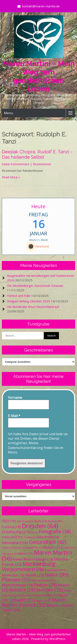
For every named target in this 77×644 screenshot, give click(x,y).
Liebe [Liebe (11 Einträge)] (69, 548)
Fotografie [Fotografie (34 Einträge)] (55, 531)
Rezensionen (42, 164)
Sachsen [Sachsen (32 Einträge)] (49, 590)
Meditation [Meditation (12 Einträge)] (56, 570)
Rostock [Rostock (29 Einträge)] (22, 590)
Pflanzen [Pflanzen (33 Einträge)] (16, 580)
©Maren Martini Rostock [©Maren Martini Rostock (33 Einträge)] (34, 602)
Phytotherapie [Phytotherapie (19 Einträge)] (18, 585)
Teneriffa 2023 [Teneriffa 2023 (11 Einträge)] (46, 595)
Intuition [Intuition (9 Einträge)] (8, 548)
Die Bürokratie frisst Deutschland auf (33, 307)
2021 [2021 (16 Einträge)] (9, 521)
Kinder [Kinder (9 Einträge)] (20, 548)
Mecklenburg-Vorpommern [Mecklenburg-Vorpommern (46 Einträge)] (29, 566)
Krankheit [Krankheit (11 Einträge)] (34, 548)
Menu (8, 113)
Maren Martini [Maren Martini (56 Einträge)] (37, 555)
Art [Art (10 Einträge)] (29, 521)
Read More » (11, 177)
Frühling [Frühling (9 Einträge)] (30, 537)
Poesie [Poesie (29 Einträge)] (45, 585)
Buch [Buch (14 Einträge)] (41, 521)
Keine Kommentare (16, 164)
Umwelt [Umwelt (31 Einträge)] (22, 600)
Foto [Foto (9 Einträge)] (34, 532)
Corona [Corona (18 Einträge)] (11, 527)
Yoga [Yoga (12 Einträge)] (41, 601)
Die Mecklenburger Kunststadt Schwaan (35, 286)
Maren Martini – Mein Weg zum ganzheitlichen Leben (39, 76)
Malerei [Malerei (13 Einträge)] (25, 553)
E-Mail (14, 416)
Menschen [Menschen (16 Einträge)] (13, 575)
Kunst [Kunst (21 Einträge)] (53, 547)
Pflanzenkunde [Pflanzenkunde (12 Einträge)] (43, 580)
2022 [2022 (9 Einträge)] (21, 521)
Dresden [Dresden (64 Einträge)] (40, 526)
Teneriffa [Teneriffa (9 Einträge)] (27, 595)
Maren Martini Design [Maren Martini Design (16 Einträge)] (33, 559)
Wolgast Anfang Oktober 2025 (29, 301)
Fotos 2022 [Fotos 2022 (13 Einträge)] (12, 537)
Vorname (15, 398)
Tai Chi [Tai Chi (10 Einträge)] (14, 595)
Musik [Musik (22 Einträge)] (35, 575)
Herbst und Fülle (19, 296)
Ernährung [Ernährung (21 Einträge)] (16, 532)
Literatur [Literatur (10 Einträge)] (9, 554)
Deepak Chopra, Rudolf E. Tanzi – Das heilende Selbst (37, 154)
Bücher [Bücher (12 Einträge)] (55, 521)
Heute (39, 206)
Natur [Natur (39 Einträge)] (57, 575)
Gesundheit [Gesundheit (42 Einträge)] (47, 542)
